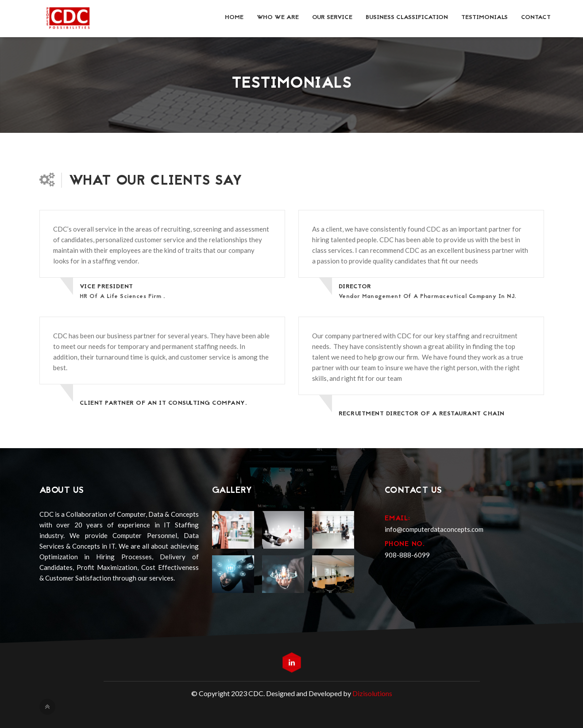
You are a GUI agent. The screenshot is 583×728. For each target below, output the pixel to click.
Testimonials (485, 17)
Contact (536, 17)
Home (234, 17)
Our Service (332, 17)
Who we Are (278, 17)
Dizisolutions (372, 693)
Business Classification (407, 17)
